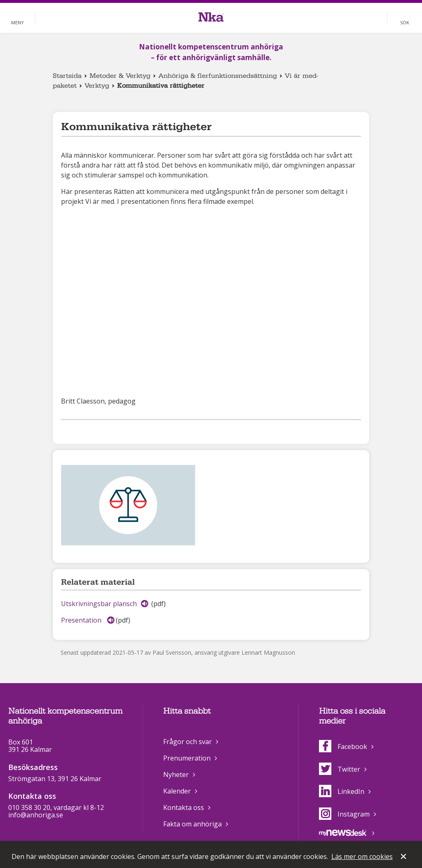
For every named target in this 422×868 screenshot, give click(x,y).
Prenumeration (187, 758)
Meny (18, 22)
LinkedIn (342, 791)
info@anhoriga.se (36, 815)
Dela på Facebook (66, 430)
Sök (405, 22)
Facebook (343, 747)
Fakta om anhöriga (192, 824)
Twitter (340, 769)
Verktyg (97, 86)
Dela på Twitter (79, 430)
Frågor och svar (188, 742)
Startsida (67, 76)
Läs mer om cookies (362, 856)
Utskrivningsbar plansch (99, 604)
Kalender (177, 791)
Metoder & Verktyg (120, 76)
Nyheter (176, 775)
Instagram (344, 814)
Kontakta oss (184, 807)
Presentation (82, 620)
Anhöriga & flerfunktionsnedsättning (218, 76)
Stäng (404, 857)
